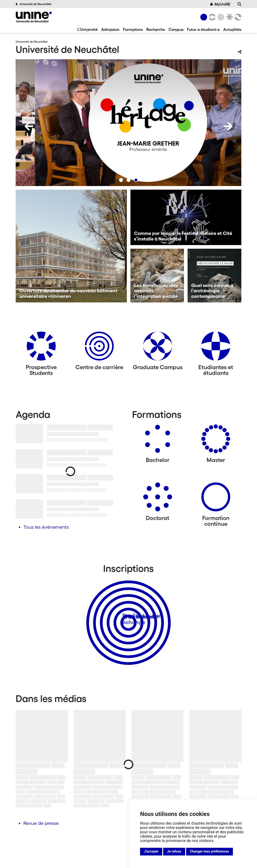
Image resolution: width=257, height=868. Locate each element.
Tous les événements (46, 527)
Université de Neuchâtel (34, 4)
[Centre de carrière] (99, 348)
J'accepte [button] (151, 851)
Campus (176, 29)
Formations (133, 29)
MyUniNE (220, 4)
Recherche (156, 29)
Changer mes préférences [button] (210, 851)
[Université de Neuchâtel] (34, 17)
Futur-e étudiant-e (203, 29)
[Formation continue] (216, 499)
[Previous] (29, 126)
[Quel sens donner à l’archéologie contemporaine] (214, 276)
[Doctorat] (158, 499)
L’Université (88, 29)
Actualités (232, 29)
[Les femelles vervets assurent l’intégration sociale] (157, 276)
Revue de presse (41, 823)
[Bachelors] (158, 441)
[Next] (228, 126)
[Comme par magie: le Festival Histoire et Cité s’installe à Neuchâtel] (186, 217)
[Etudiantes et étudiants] (216, 348)
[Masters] (216, 441)
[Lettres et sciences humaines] (211, 17)
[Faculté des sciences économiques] (237, 17)
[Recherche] (239, 4)
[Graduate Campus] (158, 348)
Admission (110, 29)
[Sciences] (220, 17)
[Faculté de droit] (229, 17)
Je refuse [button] (174, 851)
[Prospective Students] (41, 348)
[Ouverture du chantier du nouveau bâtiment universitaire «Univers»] (71, 246)
